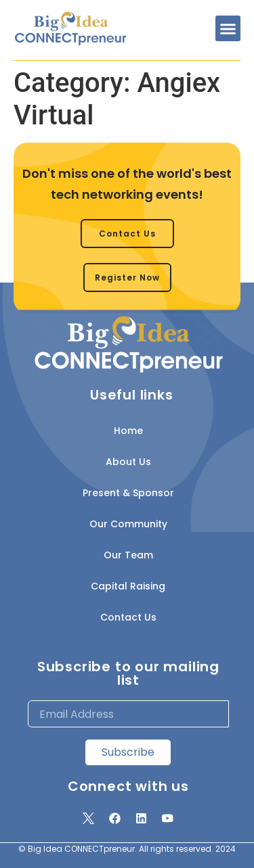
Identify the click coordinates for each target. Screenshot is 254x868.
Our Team (128, 555)
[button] (228, 28)
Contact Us (128, 617)
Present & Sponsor (128, 493)
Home (128, 431)
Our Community (128, 524)
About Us (128, 462)
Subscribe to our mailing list (128, 673)
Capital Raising (128, 586)
